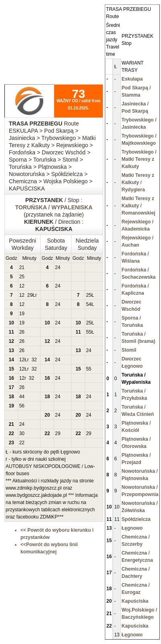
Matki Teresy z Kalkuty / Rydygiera (138, 182)
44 (22, 397)
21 (22, 267)
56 (22, 406)
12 (22, 286)
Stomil (129, 350)
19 (22, 314)
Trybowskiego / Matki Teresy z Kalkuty (139, 159)
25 (22, 277)
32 (34, 360)
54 (89, 304)
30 (22, 433)
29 (30, 295)
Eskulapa (132, 79)
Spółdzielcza (136, 519)
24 (58, 267)
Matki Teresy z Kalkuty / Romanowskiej (139, 206)
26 (22, 332)
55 (89, 332)
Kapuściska (135, 601)
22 (22, 443)
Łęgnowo (132, 528)
